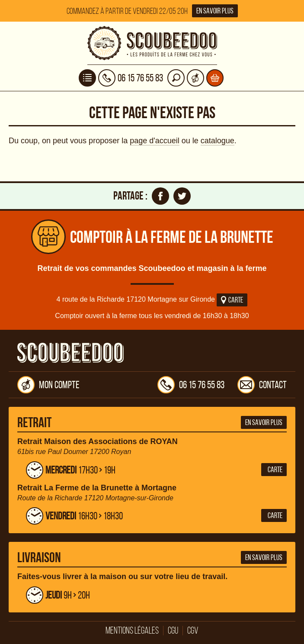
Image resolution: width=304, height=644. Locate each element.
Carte (232, 300)
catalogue (218, 141)
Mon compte (48, 385)
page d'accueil (155, 141)
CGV (193, 631)
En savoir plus (215, 11)
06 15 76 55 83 (191, 385)
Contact (262, 385)
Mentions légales (132, 631)
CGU (173, 631)
